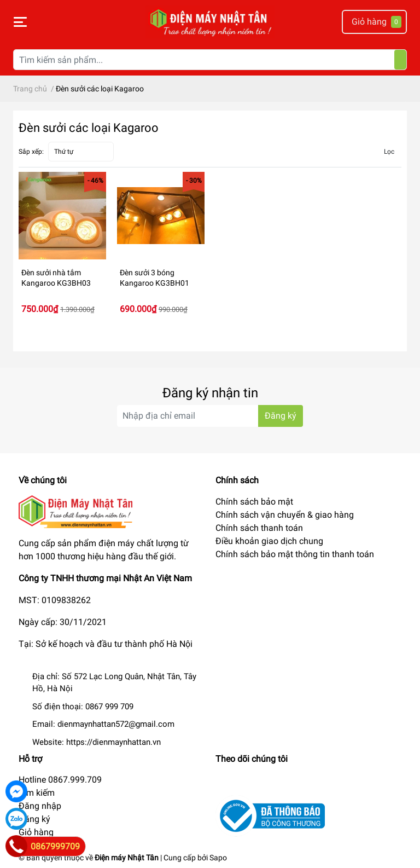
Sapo (218, 858)
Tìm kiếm (37, 793)
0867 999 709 (109, 707)
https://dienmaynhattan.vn (113, 742)
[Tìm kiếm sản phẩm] (210, 60)
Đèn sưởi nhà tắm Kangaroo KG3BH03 (56, 278)
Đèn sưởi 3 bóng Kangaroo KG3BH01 (154, 278)
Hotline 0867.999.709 (60, 780)
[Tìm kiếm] (400, 60)
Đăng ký (34, 819)
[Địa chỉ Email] (210, 416)
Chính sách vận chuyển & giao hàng (285, 515)
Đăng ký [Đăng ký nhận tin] (281, 416)
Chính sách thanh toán (259, 528)
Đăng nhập (40, 806)
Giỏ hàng (36, 832)
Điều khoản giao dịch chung (269, 541)
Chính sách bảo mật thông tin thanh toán (295, 554)
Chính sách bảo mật (254, 502)
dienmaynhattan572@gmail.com (116, 724)
